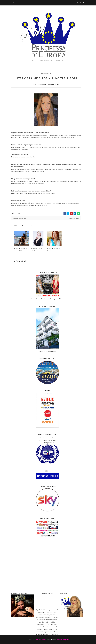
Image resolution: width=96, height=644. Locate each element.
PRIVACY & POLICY (52, 634)
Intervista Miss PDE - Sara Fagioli (54, 250)
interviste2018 (46, 74)
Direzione (38, 85)
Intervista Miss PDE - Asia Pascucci (38, 250)
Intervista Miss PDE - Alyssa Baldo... (21, 250)
